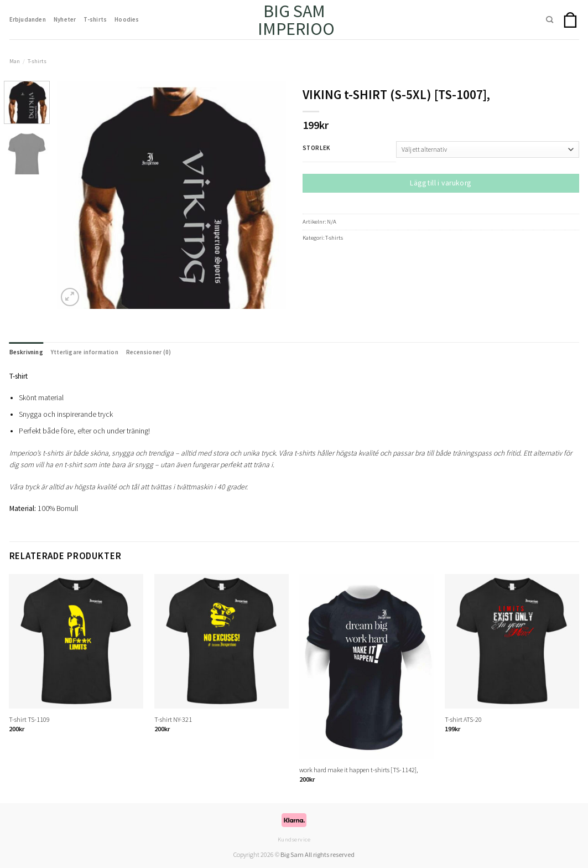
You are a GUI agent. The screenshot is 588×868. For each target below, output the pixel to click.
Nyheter (65, 19)
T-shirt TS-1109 (29, 719)
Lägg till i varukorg (440, 183)
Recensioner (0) (149, 352)
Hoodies (127, 19)
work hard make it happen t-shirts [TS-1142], (359, 770)
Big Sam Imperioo (294, 20)
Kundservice (294, 839)
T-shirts (95, 19)
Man (15, 61)
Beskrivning (26, 352)
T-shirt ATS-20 (463, 719)
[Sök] (550, 20)
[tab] (26, 352)
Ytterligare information (85, 352)
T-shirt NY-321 (173, 719)
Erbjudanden (28, 19)
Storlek (316, 148)
